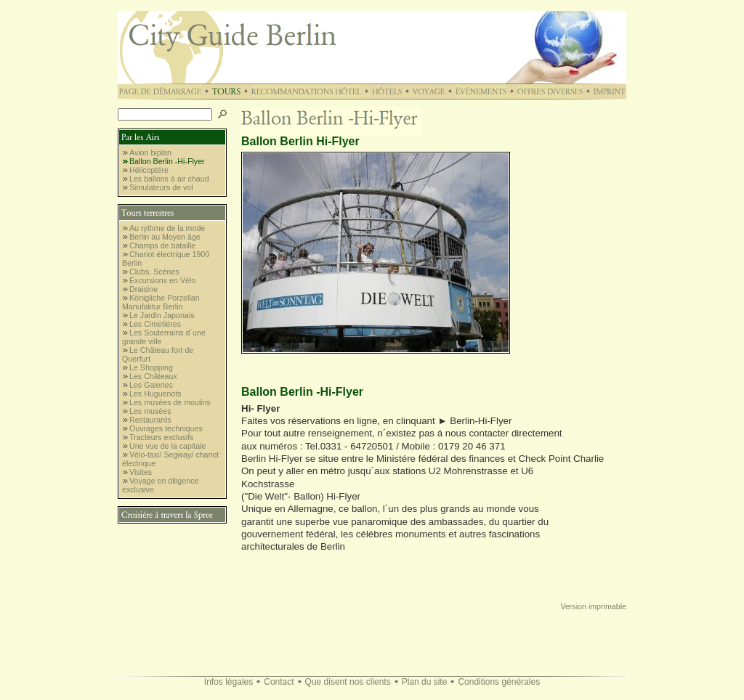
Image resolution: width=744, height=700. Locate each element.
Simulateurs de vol (161, 187)
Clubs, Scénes (154, 272)
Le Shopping (151, 367)
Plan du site (425, 682)
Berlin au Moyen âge (165, 237)
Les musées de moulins (170, 402)
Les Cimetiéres (155, 324)
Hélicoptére (149, 170)
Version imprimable (593, 606)
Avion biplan (150, 152)
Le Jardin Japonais (162, 315)
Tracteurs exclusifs (161, 437)
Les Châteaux (153, 376)
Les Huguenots (155, 394)
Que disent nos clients (348, 682)
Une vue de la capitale (167, 446)
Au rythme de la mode (167, 228)
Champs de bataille (162, 245)
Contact (279, 682)
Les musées (150, 411)
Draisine (143, 289)
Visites (141, 472)
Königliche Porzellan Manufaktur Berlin (161, 302)
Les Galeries (151, 385)
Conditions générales (499, 682)
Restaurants (150, 420)
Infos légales (229, 682)
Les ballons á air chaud (169, 179)
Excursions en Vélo (162, 280)
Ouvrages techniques (166, 428)
